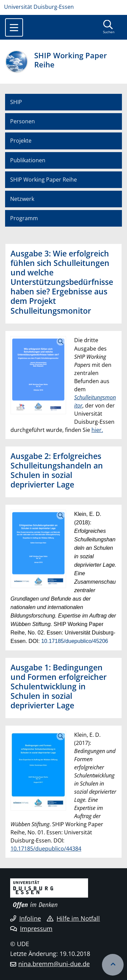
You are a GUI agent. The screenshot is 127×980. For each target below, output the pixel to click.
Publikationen (28, 160)
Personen (23, 121)
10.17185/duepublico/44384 (46, 849)
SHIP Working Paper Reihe (44, 180)
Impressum (31, 929)
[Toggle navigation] (14, 27)
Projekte (21, 141)
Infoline (26, 918)
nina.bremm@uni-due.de (54, 964)
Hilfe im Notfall (73, 918)
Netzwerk (22, 199)
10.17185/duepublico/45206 (75, 641)
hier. (97, 430)
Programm (24, 218)
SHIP (16, 102)
